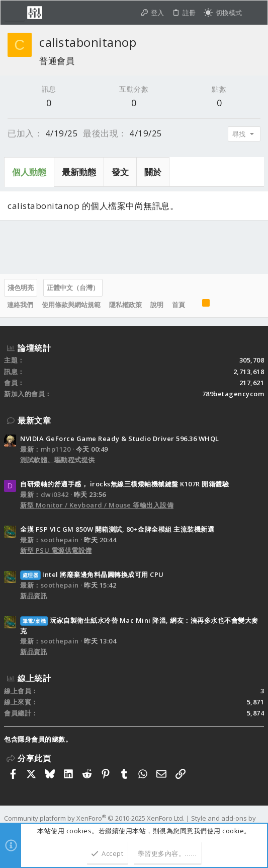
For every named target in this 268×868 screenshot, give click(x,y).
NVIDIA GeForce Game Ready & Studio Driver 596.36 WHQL (120, 439)
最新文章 (34, 420)
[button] (15, 13)
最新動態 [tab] (79, 172)
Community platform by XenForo (94, 818)
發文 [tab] (120, 172)
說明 (157, 305)
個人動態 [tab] (29, 172)
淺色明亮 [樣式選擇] (21, 287)
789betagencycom (233, 394)
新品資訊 (34, 596)
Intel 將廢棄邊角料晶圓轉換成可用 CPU (92, 574)
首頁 (178, 305)
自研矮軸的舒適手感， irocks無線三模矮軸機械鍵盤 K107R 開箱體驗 (124, 484)
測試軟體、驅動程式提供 (58, 460)
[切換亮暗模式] (223, 13)
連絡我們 (20, 305)
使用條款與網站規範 (71, 305)
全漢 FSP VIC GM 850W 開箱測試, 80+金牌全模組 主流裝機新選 (117, 529)
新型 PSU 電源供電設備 (56, 550)
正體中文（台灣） (73, 287)
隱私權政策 (125, 305)
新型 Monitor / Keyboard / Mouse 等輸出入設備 (97, 505)
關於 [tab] (153, 172)
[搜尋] (255, 13)
